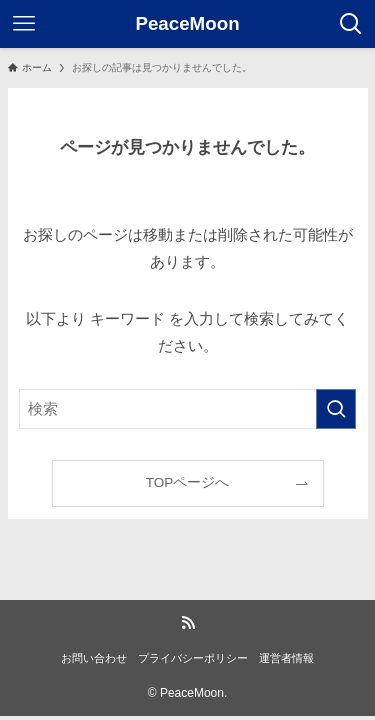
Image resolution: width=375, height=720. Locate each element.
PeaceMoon (187, 24)
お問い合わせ (94, 658)
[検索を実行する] (336, 409)
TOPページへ (188, 482)
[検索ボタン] (351, 24)
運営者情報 (286, 658)
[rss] (188, 623)
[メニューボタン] (24, 24)
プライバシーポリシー (193, 658)
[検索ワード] (188, 409)
